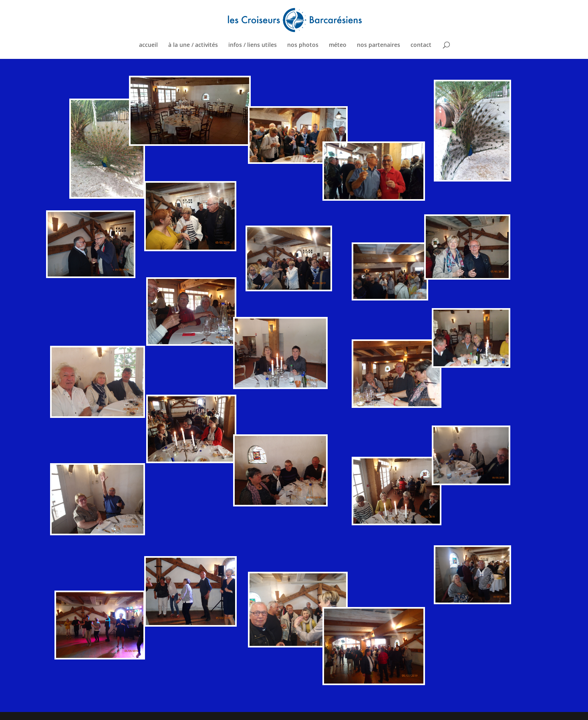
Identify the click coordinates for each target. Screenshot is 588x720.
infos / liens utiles (253, 45)
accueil (148, 45)
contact (421, 45)
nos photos (303, 45)
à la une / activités (193, 45)
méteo (338, 45)
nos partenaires (379, 45)
